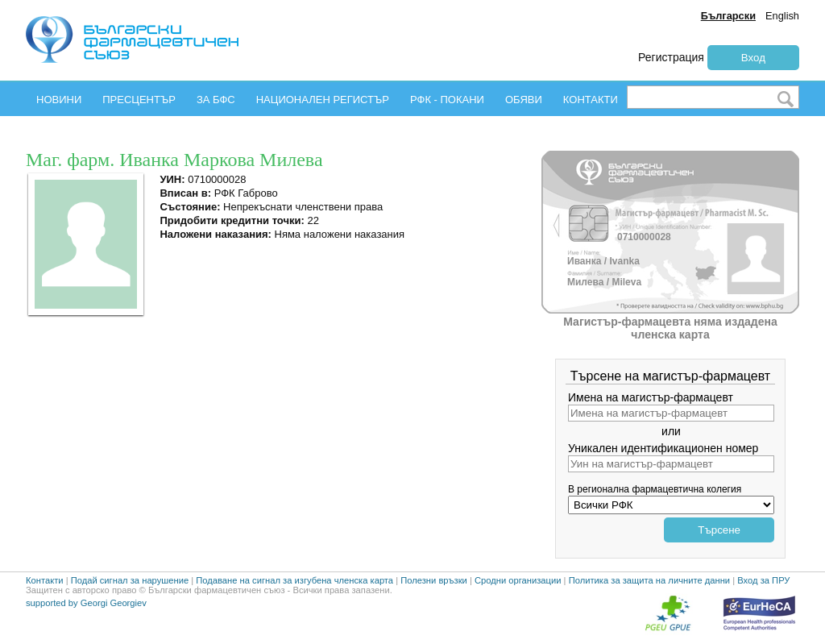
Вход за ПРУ (763, 580)
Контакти (45, 580)
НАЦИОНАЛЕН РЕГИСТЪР (323, 100)
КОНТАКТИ (591, 100)
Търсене (719, 530)
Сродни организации (518, 580)
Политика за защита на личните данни (649, 580)
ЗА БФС (216, 100)
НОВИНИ (59, 100)
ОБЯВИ (524, 100)
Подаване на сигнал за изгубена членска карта (294, 580)
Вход (753, 58)
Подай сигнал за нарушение (130, 580)
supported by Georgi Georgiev (86, 603)
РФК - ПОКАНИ (447, 100)
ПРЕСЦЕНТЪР (139, 100)
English (782, 16)
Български (728, 16)
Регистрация (671, 57)
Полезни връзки (434, 580)
